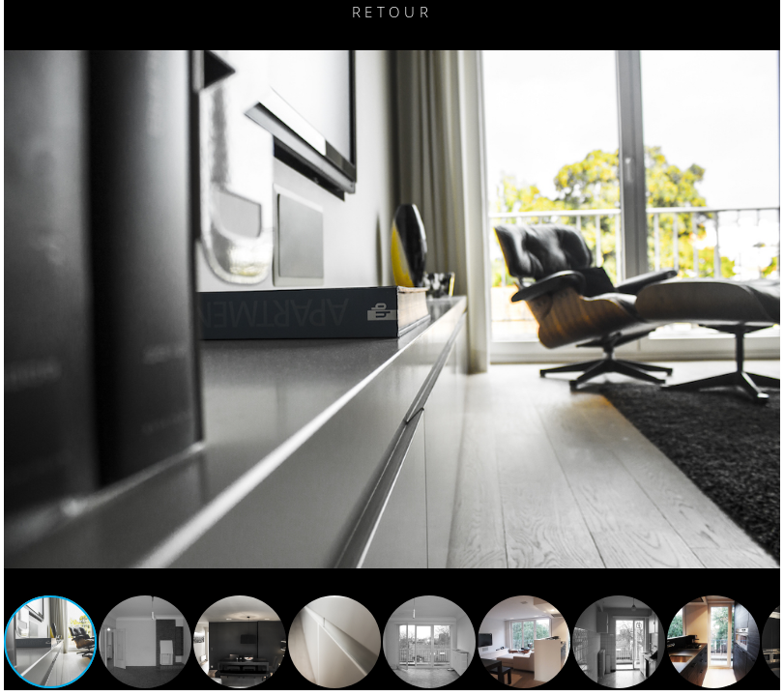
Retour (392, 12)
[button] (21, 309)
